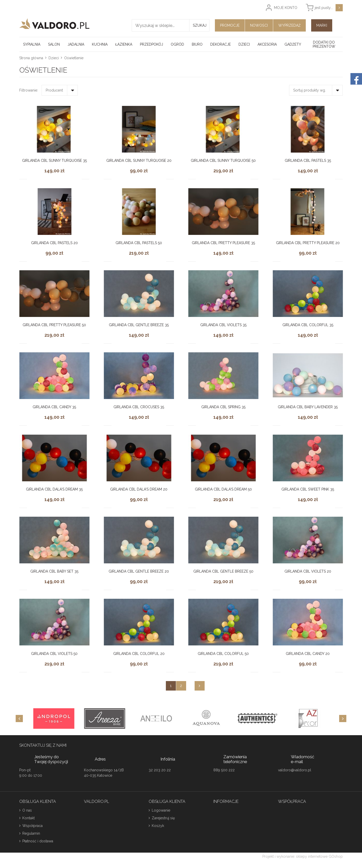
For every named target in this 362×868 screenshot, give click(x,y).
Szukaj (200, 25)
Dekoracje (221, 44)
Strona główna (31, 58)
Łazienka (124, 44)
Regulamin (31, 833)
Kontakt (28, 818)
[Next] (343, 719)
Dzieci (244, 44)
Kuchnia (100, 44)
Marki (322, 25)
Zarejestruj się (163, 818)
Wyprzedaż (289, 25)
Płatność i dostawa (38, 841)
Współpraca (32, 826)
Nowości (259, 25)
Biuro (197, 44)
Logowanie (161, 810)
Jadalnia (76, 44)
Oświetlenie (74, 58)
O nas (27, 810)
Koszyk (158, 826)
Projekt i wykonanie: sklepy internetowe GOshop (303, 856)
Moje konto (286, 8)
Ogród (177, 44)
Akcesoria (267, 44)
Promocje (230, 25)
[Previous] (19, 719)
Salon (54, 44)
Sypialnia (32, 44)
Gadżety (293, 44)
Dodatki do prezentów (324, 44)
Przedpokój (151, 44)
